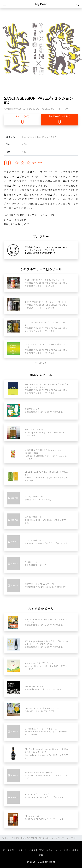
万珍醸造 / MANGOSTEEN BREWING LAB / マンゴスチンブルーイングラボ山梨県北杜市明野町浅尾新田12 (46, 250)
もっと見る (41, 363)
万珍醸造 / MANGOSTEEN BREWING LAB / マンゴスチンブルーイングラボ (36, 109)
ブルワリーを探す (27, 850)
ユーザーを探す (63, 850)
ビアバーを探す (45, 850)
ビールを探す (10, 850)
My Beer (41, 4)
